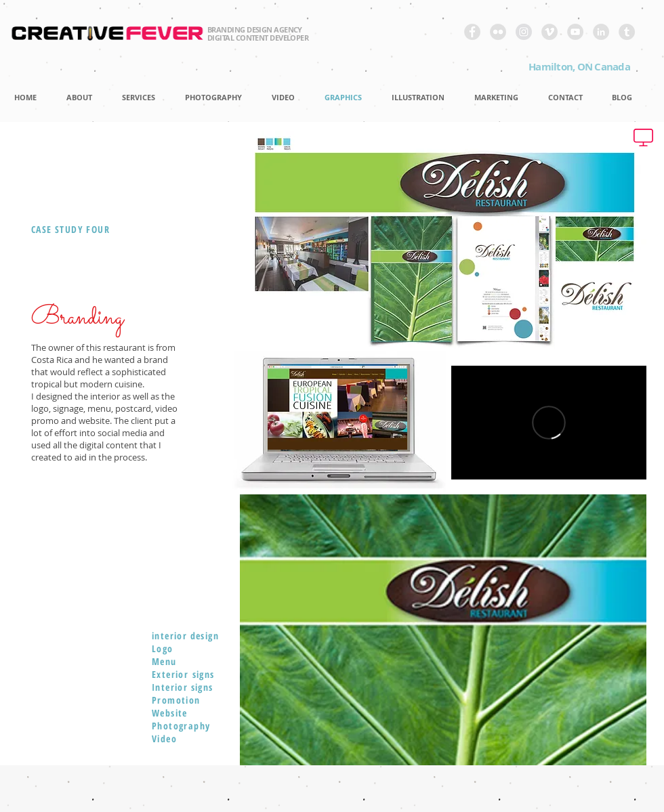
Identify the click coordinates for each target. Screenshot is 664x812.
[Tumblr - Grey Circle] (627, 32)
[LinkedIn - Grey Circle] (601, 32)
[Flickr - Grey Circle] (498, 32)
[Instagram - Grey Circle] (524, 32)
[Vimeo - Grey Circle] (549, 32)
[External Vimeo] (549, 423)
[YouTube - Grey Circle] (575, 32)
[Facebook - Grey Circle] (472, 32)
